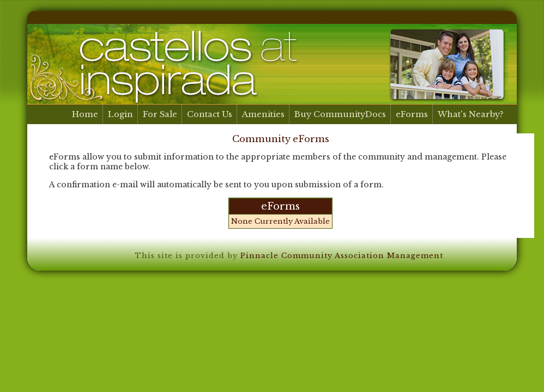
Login (120, 114)
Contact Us (210, 114)
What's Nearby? (471, 114)
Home (85, 114)
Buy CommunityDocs (340, 114)
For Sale (160, 114)
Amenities (263, 114)
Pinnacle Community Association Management (342, 256)
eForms (412, 114)
